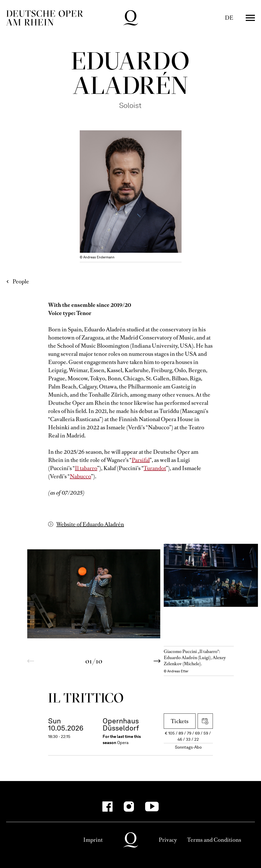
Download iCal (205, 721)
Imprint (93, 840)
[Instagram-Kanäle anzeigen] (129, 807)
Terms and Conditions (214, 840)
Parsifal (141, 460)
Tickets (180, 721)
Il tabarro (86, 468)
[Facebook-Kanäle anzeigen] (107, 807)
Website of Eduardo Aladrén (90, 524)
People (21, 281)
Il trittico (86, 698)
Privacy (168, 840)
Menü (250, 18)
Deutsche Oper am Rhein (45, 18)
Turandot (155, 468)
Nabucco (80, 476)
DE (229, 18)
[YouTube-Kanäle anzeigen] (152, 807)
